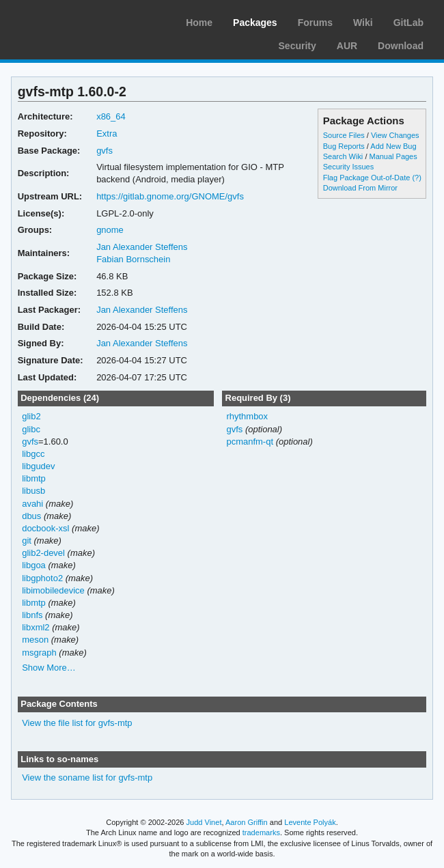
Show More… (49, 668)
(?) (416, 178)
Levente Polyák (310, 822)
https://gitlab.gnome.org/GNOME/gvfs (170, 196)
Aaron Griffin (247, 822)
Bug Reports (344, 146)
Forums (315, 23)
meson (35, 640)
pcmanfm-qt (250, 442)
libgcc (33, 454)
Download (401, 46)
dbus (31, 516)
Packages (255, 23)
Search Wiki (343, 156)
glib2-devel (43, 553)
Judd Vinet (204, 822)
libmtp (34, 478)
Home (199, 23)
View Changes (395, 135)
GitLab (408, 23)
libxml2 (36, 627)
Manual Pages (393, 156)
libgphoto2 (42, 578)
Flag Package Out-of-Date (367, 178)
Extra (107, 134)
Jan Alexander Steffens (142, 247)
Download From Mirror (360, 188)
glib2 (31, 416)
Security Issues (348, 167)
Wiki (363, 23)
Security (297, 46)
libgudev (38, 466)
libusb (33, 491)
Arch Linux (75, 20)
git (27, 541)
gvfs (105, 151)
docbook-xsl (45, 528)
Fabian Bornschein (133, 259)
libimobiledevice (53, 590)
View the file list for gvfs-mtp (77, 723)
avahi (32, 504)
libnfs (32, 615)
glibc (31, 429)
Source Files (344, 135)
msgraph (39, 653)
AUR (347, 46)
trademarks (261, 832)
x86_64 (111, 116)
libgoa (34, 565)
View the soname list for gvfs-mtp (87, 778)
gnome (110, 230)
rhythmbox (247, 416)
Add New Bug (393, 146)
